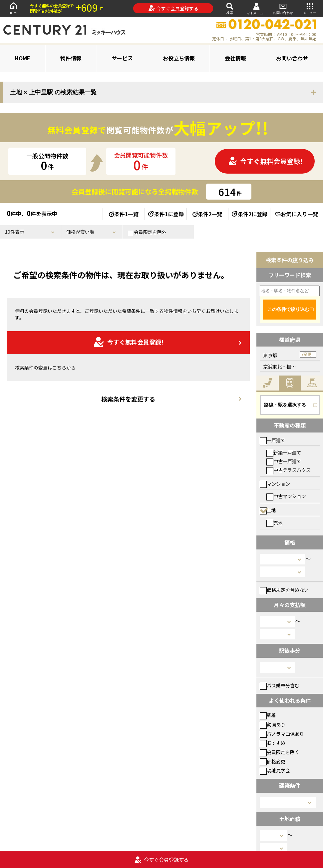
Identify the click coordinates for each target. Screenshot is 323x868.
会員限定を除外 (147, 232)
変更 (307, 355)
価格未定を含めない (284, 590)
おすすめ (273, 743)
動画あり (273, 724)
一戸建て (273, 440)
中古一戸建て (284, 461)
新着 (268, 715)
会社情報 (235, 58)
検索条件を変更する (128, 399)
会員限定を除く (280, 752)
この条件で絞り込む (288, 309)
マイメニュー (256, 8)
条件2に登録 (249, 214)
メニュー (310, 8)
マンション (275, 484)
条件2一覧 (207, 214)
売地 (275, 523)
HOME (13, 8)
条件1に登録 (165, 214)
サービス (122, 58)
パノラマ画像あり (282, 734)
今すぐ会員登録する (173, 8)
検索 (230, 8)
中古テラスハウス (289, 470)
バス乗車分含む (280, 685)
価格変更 (273, 761)
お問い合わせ (283, 8)
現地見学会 (275, 770)
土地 (268, 510)
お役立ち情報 (179, 58)
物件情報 (71, 58)
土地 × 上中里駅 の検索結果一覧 (53, 92)
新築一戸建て (284, 452)
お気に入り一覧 (297, 214)
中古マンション (286, 496)
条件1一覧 (124, 214)
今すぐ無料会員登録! (265, 161)
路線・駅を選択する (285, 405)
